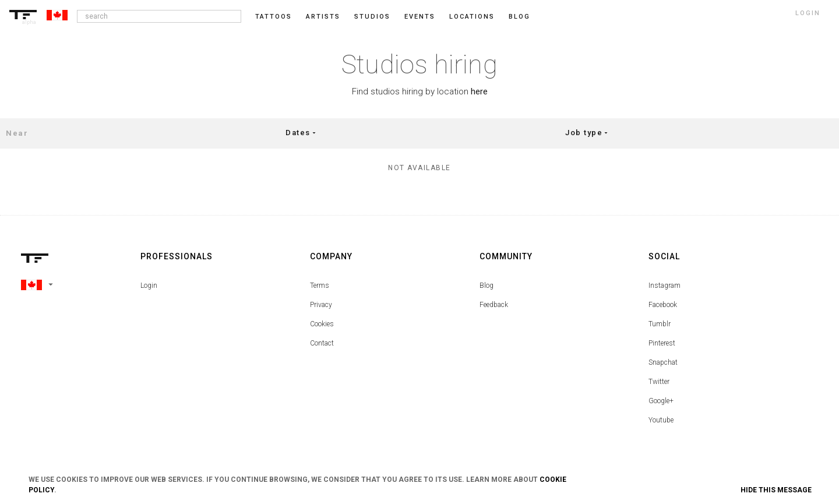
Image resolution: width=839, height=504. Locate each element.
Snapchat (663, 362)
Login (149, 286)
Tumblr (660, 324)
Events (420, 17)
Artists (323, 17)
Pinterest (662, 343)
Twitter (659, 382)
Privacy (321, 305)
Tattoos (274, 17)
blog (519, 17)
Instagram (664, 286)
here (479, 91)
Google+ (661, 401)
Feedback (494, 305)
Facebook (663, 305)
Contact (322, 343)
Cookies (322, 324)
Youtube (661, 420)
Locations (472, 17)
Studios (372, 17)
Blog (487, 286)
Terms (320, 286)
